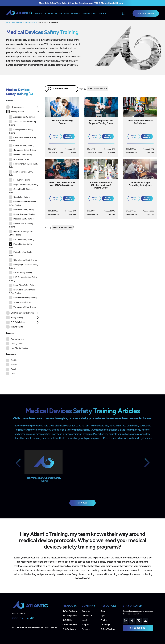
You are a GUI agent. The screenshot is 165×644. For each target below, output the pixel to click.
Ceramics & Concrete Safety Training (23, 139)
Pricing (104, 620)
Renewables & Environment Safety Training (22, 291)
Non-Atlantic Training (19, 348)
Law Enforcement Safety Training (21, 225)
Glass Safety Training (19, 197)
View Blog (83, 503)
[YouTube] (146, 621)
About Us (86, 611)
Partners (86, 629)
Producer (10, 333)
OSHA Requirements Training (20, 313)
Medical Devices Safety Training (48, 22)
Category (10, 100)
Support (85, 625)
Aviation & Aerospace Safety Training (23, 123)
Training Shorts (15, 327)
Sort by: (83, 89)
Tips (103, 616)
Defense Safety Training (21, 155)
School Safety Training (20, 302)
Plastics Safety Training (20, 273)
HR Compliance (15, 107)
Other (13, 374)
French (13, 369)
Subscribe (138, 628)
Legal (84, 620)
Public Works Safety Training (22, 285)
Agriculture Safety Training (22, 117)
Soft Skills (67, 620)
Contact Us (87, 616)
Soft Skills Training (16, 322)
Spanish (14, 365)
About (67, 13)
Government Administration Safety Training (22, 203)
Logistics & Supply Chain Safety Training (21, 233)
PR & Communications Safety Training (23, 279)
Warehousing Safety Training (23, 307)
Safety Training (15, 318)
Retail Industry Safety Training (23, 298)
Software (49, 13)
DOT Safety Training (19, 159)
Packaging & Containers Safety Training (23, 266)
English (14, 360)
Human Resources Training (22, 214)
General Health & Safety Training (21, 191)
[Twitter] (139, 621)
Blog (103, 611)
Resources (76, 13)
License (59, 13)
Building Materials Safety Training (21, 131)
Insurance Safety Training (21, 219)
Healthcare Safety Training (22, 210)
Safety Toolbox (108, 629)
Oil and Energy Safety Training (23, 260)
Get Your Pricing (146, 13)
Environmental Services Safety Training (23, 165)
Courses (39, 13)
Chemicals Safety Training (21, 145)
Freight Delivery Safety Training (24, 185)
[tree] (23, 218)
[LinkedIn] (125, 621)
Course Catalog (17, 22)
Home (8, 22)
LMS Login (106, 625)
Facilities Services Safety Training (21, 173)
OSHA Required (70, 625)
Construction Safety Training (23, 150)
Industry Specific (30, 22)
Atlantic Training (17, 339)
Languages (11, 354)
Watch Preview (69, 137)
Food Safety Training (19, 180)
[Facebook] (132, 621)
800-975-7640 (23, 618)
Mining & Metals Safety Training (20, 253)
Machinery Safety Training (21, 240)
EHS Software (69, 629)
